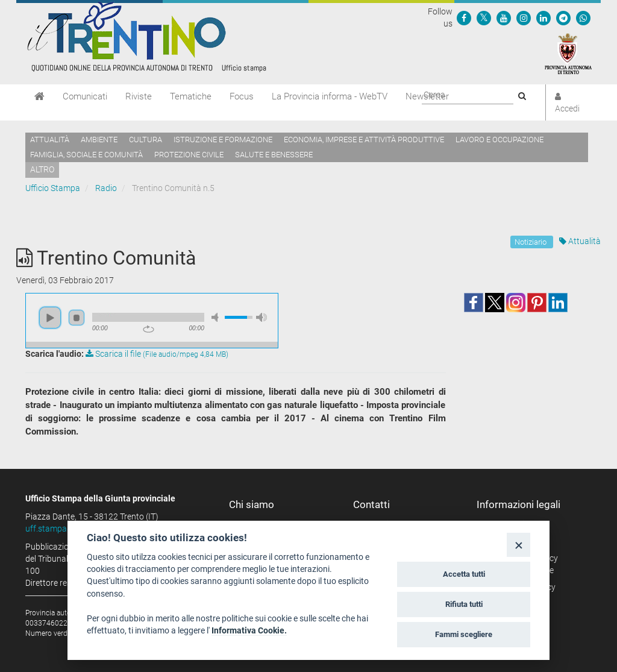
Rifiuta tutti (464, 604)
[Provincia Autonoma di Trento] (568, 53)
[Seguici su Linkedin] (543, 17)
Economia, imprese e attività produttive (364, 140)
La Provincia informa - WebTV (330, 96)
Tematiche (191, 96)
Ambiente (99, 140)
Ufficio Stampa (53, 188)
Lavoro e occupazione (500, 140)
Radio (106, 188)
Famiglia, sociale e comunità (86, 155)
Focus (242, 96)
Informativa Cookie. (249, 630)
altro (42, 169)
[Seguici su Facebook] (464, 17)
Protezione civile (189, 155)
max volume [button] (262, 317)
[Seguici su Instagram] (524, 17)
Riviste (139, 96)
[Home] (39, 96)
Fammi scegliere (464, 634)
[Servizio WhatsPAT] (583, 17)
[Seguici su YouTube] (504, 17)
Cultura (146, 140)
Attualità (50, 140)
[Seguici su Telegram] (563, 17)
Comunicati (85, 96)
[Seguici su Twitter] (484, 17)
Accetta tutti (464, 574)
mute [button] (217, 317)
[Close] (518, 545)
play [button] (50, 318)
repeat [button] (149, 329)
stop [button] (77, 318)
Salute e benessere (274, 155)
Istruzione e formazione (223, 140)
